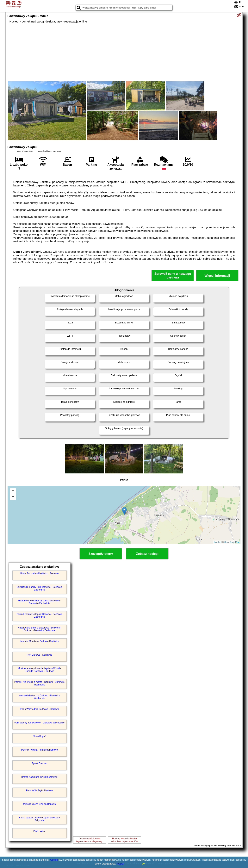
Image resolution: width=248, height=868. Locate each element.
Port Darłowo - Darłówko (40, 655)
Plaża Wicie (39, 831)
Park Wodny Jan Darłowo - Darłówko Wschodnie (39, 723)
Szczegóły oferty (101, 554)
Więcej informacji (217, 276)
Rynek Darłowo (39, 763)
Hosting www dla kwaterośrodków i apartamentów (125, 840)
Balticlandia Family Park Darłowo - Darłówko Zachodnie (40, 588)
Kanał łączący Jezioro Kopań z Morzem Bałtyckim (40, 819)
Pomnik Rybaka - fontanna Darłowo (39, 750)
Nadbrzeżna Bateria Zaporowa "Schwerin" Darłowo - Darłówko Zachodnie (40, 629)
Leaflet (217, 542)
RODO (120, 864)
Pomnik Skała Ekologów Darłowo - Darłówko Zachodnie (39, 615)
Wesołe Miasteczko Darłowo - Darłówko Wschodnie (39, 697)
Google (54, 860)
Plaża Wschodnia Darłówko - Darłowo (39, 709)
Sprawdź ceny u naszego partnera (173, 276)
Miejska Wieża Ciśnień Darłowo (40, 804)
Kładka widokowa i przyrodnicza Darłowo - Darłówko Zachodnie (39, 602)
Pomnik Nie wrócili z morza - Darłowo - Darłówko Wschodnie (39, 683)
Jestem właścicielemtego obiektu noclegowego (90, 840)
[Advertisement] (124, 52)
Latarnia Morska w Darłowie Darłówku (39, 641)
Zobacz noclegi (147, 554)
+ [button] (13, 491)
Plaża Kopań (40, 736)
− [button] (13, 497)
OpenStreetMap (232, 542)
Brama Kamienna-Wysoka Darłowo (39, 777)
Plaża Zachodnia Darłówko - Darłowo (39, 573)
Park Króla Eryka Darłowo (39, 790)
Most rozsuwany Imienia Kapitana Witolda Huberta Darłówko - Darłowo (39, 670)
